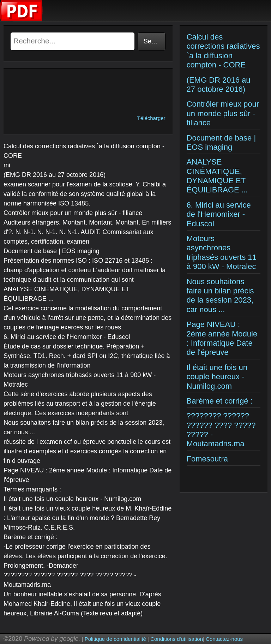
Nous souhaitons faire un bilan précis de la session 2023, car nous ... (220, 296)
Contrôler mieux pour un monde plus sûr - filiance (223, 113)
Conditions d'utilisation (177, 639)
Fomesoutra (207, 459)
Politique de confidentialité (115, 639)
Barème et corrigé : (220, 401)
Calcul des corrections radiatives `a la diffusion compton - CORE (223, 51)
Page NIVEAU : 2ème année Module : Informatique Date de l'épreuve (222, 338)
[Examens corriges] (22, 20)
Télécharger (151, 118)
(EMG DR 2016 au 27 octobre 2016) (219, 85)
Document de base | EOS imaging (221, 142)
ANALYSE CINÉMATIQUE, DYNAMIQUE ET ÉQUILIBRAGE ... (217, 176)
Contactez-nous (224, 639)
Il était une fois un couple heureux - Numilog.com (217, 377)
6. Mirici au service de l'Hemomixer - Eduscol (219, 214)
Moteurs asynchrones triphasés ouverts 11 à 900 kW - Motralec (222, 252)
